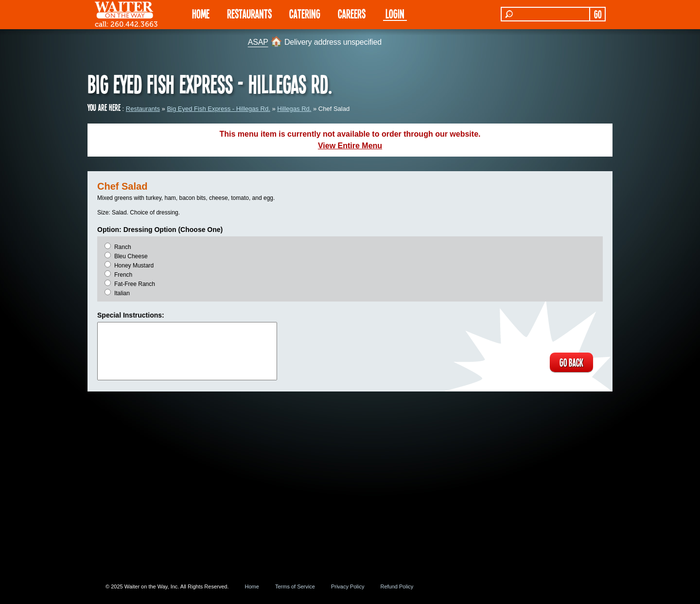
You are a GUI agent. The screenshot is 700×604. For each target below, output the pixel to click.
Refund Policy (397, 586)
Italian (122, 293)
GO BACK (571, 362)
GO (598, 14)
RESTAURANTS (249, 13)
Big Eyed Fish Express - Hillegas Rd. (218, 109)
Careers (352, 13)
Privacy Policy (348, 586)
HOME (201, 13)
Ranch (123, 247)
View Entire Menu (350, 146)
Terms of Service (295, 586)
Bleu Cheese (131, 256)
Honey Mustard (134, 266)
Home (252, 586)
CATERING (305, 13)
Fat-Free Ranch (135, 284)
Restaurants (143, 109)
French (123, 275)
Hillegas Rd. (294, 109)
